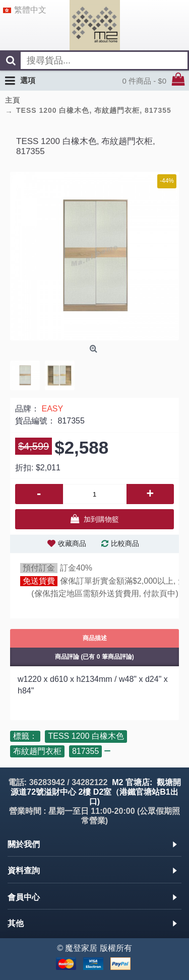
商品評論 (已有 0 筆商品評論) (94, 657)
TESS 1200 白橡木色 (86, 736)
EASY (52, 409)
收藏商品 (72, 543)
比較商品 (125, 543)
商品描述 (95, 638)
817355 (85, 751)
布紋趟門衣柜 (37, 751)
